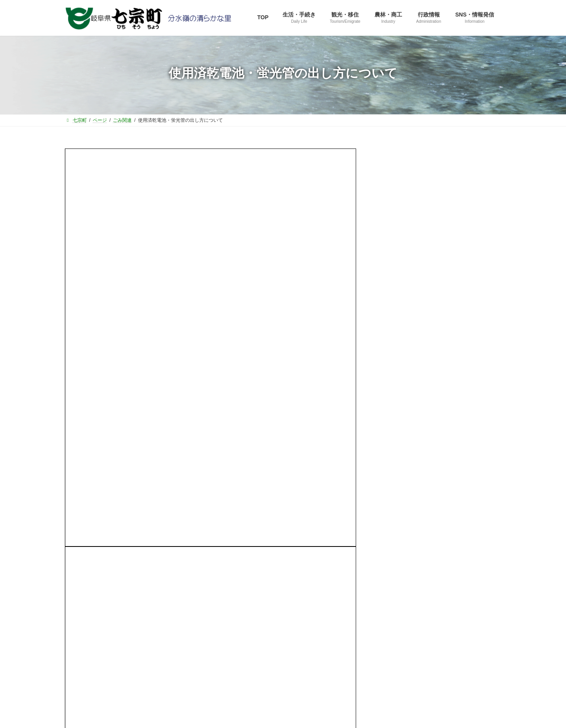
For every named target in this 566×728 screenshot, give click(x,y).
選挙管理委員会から (410, 402)
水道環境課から (405, 387)
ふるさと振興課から (410, 311)
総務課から (399, 296)
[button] (441, 230)
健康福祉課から (405, 356)
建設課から (399, 341)
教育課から (399, 372)
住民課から (399, 326)
